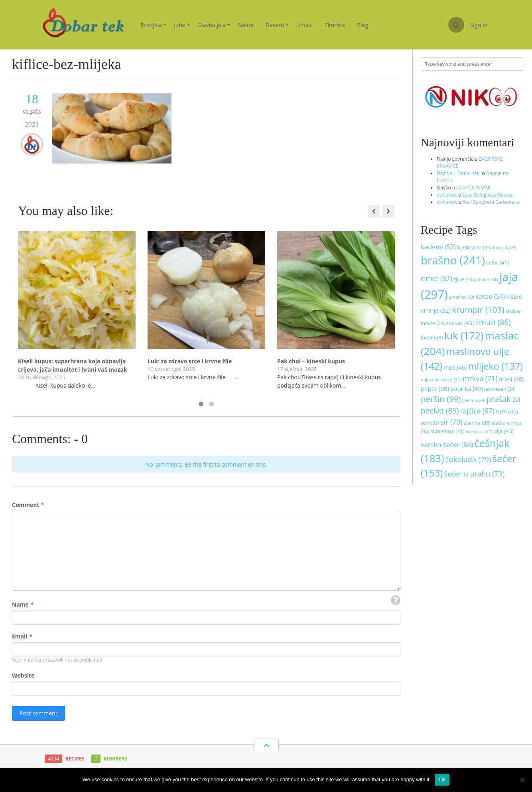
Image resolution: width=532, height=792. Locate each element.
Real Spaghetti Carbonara (491, 202)
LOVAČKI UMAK (473, 188)
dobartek (447, 195)
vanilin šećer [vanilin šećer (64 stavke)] (447, 444)
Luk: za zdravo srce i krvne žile (190, 361)
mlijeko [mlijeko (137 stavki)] (496, 366)
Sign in (479, 25)
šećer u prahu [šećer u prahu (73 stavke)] (475, 474)
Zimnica (335, 25)
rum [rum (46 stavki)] (507, 411)
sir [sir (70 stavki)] (451, 422)
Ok (442, 779)
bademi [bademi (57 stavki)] (438, 247)
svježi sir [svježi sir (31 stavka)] (479, 431)
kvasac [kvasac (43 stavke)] (460, 323)
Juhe (182, 25)
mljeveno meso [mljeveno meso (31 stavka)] (441, 379)
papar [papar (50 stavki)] (435, 388)
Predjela (154, 25)
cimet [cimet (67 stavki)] (436, 279)
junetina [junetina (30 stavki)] (462, 297)
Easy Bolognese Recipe (488, 195)
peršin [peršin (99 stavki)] (441, 399)
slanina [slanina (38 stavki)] (477, 423)
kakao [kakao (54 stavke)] (490, 296)
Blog (363, 25)
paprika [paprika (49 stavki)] (467, 388)
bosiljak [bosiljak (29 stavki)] (505, 248)
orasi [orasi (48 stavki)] (511, 379)
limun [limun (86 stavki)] (493, 322)
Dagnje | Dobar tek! (459, 173)
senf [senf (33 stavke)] (430, 423)
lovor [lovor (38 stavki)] (432, 337)
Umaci (304, 25)
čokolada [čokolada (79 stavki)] (468, 459)
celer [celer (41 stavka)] (498, 262)
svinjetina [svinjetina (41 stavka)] (448, 431)
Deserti (277, 25)
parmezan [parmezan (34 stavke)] (500, 389)
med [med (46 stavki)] (455, 367)
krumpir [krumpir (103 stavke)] (478, 309)
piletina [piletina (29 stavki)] (474, 400)
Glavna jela (214, 25)
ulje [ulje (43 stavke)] (504, 431)
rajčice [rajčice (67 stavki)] (477, 411)
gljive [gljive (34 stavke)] (464, 279)
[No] (522, 780)
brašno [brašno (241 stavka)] (453, 260)
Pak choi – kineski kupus (311, 361)
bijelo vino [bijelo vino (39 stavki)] (474, 247)
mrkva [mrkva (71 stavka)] (480, 378)
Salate (246, 25)
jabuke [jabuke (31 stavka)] (486, 279)
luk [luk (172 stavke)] (464, 335)
